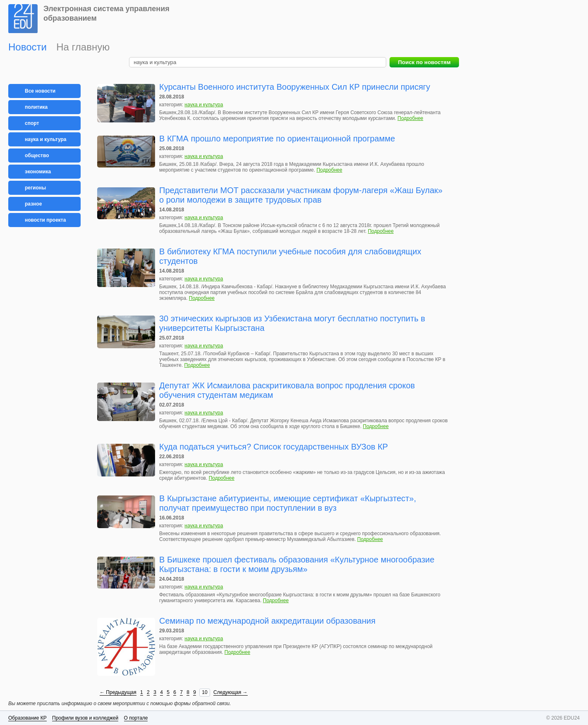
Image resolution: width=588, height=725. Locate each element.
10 (204, 692)
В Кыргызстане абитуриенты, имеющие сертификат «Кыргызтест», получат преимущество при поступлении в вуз (288, 503)
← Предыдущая (118, 692)
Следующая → (230, 692)
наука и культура (204, 105)
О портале (136, 718)
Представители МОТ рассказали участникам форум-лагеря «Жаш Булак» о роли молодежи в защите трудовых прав (301, 195)
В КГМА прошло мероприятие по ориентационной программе (277, 139)
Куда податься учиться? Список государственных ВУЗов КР (274, 447)
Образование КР (27, 718)
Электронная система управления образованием (106, 13)
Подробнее (410, 118)
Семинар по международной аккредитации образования (267, 621)
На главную (83, 47)
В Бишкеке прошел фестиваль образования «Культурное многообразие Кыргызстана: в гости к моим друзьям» (297, 564)
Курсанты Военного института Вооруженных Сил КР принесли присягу (295, 87)
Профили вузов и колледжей (85, 718)
